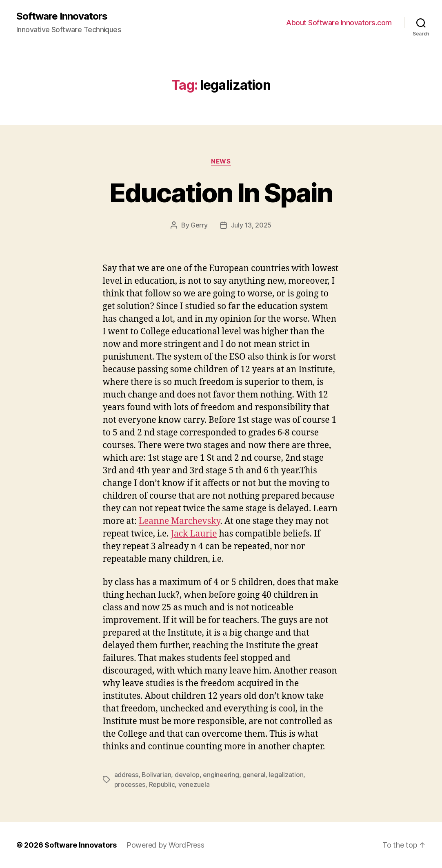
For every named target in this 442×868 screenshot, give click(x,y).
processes (130, 784)
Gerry (199, 225)
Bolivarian (156, 775)
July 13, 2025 (251, 225)
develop (187, 775)
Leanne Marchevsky (180, 521)
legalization (286, 775)
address (126, 775)
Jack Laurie (194, 534)
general (254, 775)
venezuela (194, 784)
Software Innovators (62, 16)
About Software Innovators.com (339, 23)
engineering (221, 775)
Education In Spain (221, 193)
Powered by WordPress (165, 845)
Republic (162, 784)
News (221, 161)
